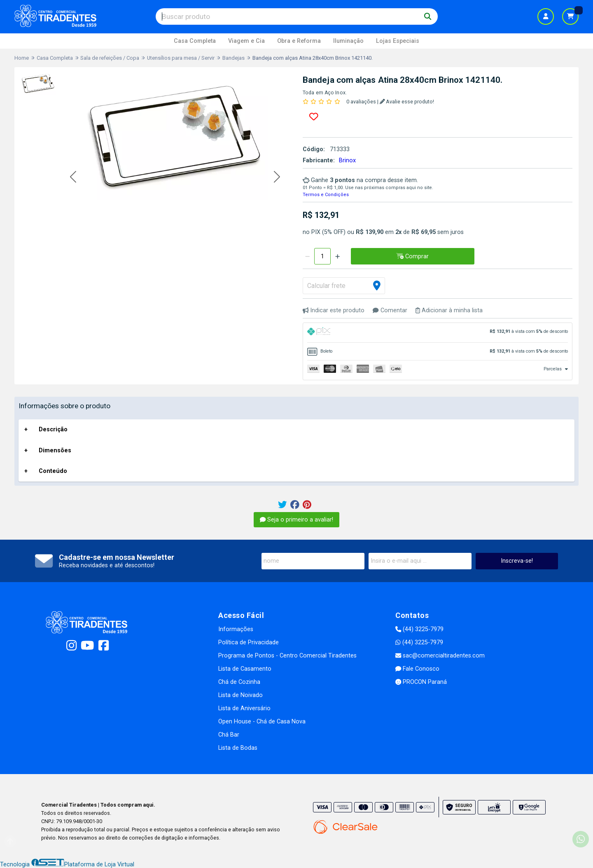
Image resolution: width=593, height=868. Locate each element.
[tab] (438, 333)
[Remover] (307, 256)
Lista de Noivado (240, 695)
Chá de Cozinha (239, 682)
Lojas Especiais (398, 41)
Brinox (347, 160)
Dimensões (55, 450)
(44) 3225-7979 (419, 629)
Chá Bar (229, 735)
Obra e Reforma (299, 41)
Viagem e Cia (246, 41)
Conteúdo (53, 471)
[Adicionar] (337, 256)
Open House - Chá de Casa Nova (262, 722)
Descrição (53, 429)
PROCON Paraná (421, 682)
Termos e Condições (326, 195)
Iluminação (348, 41)
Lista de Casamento (245, 669)
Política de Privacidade (249, 642)
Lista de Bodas (238, 748)
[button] (73, 177)
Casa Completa (195, 41)
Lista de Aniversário (244, 708)
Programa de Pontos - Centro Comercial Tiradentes (287, 656)
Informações (236, 629)
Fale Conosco (417, 669)
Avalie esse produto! (407, 102)
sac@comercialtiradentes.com (440, 656)
